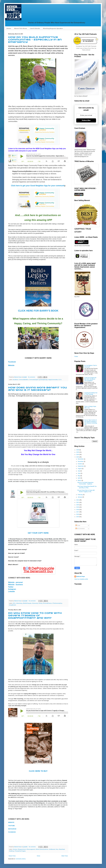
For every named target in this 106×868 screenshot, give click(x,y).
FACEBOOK (12, 832)
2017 (78, 512)
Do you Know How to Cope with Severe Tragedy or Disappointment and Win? (35, 616)
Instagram (12, 589)
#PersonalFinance (47, 603)
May (79, 476)
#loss (57, 849)
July (79, 471)
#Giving (40, 603)
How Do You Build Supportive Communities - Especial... (85, 483)
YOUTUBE (11, 826)
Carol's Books (35, 28)
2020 (78, 505)
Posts (78, 525)
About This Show (20, 28)
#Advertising (19, 603)
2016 (78, 514)
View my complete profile (81, 579)
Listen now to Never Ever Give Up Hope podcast (86, 49)
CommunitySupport (34, 380)
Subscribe (86, 120)
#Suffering (11, 851)
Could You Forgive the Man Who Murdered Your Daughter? (90, 379)
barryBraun (16, 380)
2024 (78, 455)
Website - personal (15, 582)
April (79, 478)
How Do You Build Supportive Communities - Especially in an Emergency (35, 40)
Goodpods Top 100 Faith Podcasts (86, 46)
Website (11, 365)
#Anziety (15, 849)
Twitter (11, 587)
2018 (78, 510)
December (81, 459)
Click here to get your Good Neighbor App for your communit (38, 186)
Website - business (16, 585)
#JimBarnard (52, 849)
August (80, 469)
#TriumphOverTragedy (20, 851)
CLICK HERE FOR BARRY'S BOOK (38, 311)
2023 (78, 457)
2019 (78, 507)
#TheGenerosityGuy (57, 603)
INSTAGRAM (12, 829)
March (80, 480)
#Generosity (35, 603)
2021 (78, 502)
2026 (78, 450)
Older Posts (65, 856)
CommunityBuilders (24, 380)
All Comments (80, 529)
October (80, 464)
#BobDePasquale (27, 603)
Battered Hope (81, 576)
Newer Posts (12, 856)
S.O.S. (60, 380)
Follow (76, 356)
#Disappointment (22, 849)
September (81, 466)
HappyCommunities (53, 380)
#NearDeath (62, 849)
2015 (78, 517)
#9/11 (14, 603)
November (81, 461)
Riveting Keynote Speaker (53, 28)
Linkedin (12, 591)
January (80, 497)
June (79, 473)
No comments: (32, 377)
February (80, 495)
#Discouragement (31, 849)
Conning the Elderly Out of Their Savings (91, 394)
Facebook (12, 362)
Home (9, 28)
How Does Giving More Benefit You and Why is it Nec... (87, 487)
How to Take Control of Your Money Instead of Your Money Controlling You (91, 422)
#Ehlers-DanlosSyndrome (42, 849)
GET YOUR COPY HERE (38, 533)
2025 (78, 452)
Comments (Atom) (21, 859)
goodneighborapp (43, 380)
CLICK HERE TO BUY (38, 771)
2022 (78, 500)
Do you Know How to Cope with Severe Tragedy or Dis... (86, 491)
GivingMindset (12, 605)
